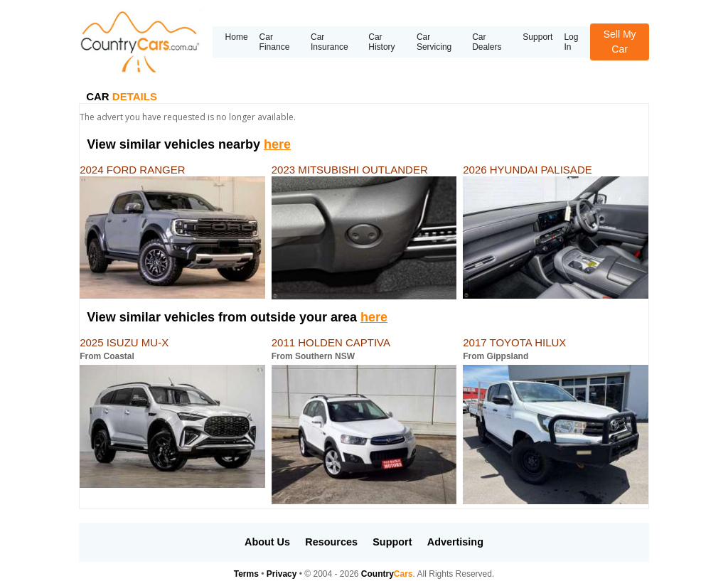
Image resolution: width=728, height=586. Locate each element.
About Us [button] (267, 542)
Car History (381, 42)
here (277, 144)
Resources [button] (331, 542)
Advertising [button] (455, 542)
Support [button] (392, 542)
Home (237, 37)
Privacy (282, 574)
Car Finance (275, 42)
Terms (246, 574)
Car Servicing (434, 42)
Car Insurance (330, 42)
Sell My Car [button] (620, 42)
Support (537, 37)
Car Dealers (487, 42)
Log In (571, 42)
